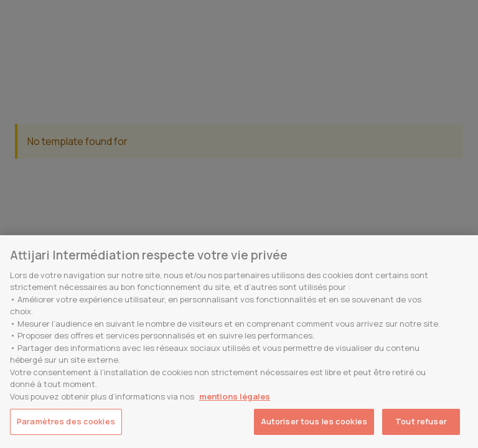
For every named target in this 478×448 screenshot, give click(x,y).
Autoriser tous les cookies (314, 421)
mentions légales (235, 396)
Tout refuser (421, 421)
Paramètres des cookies (66, 421)
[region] (239, 342)
